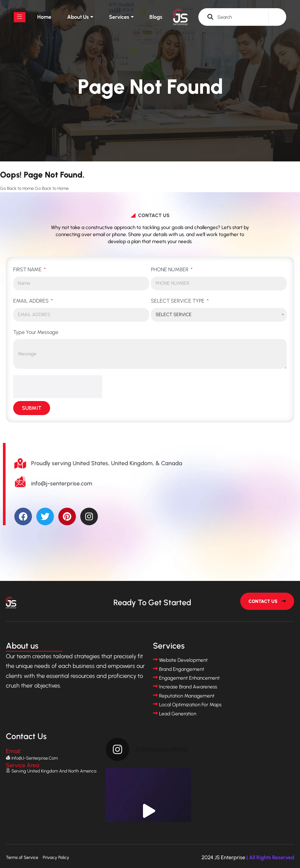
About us (78, 17)
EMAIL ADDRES (31, 301)
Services (119, 17)
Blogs (156, 17)
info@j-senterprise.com (35, 758)
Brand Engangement (182, 669)
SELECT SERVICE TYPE (178, 301)
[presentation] (58, 387)
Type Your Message (36, 332)
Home (44, 17)
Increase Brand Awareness (188, 687)
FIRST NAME (28, 270)
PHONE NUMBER (170, 270)
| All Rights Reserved (270, 857)
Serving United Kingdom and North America (54, 771)
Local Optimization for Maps (190, 705)
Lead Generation (178, 714)
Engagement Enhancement (189, 678)
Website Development (183, 660)
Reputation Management (187, 696)
